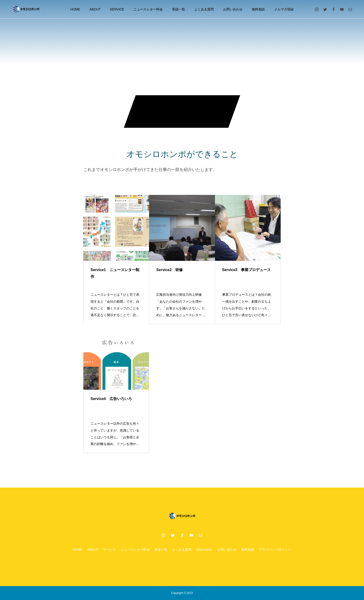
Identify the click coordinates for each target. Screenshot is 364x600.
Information (204, 550)
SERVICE (117, 9)
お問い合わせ (233, 9)
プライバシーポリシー (275, 550)
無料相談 (258, 9)
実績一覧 (179, 9)
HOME (75, 9)
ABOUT (95, 9)
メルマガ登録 (284, 9)
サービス (109, 550)
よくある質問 (204, 9)
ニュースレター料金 (148, 9)
